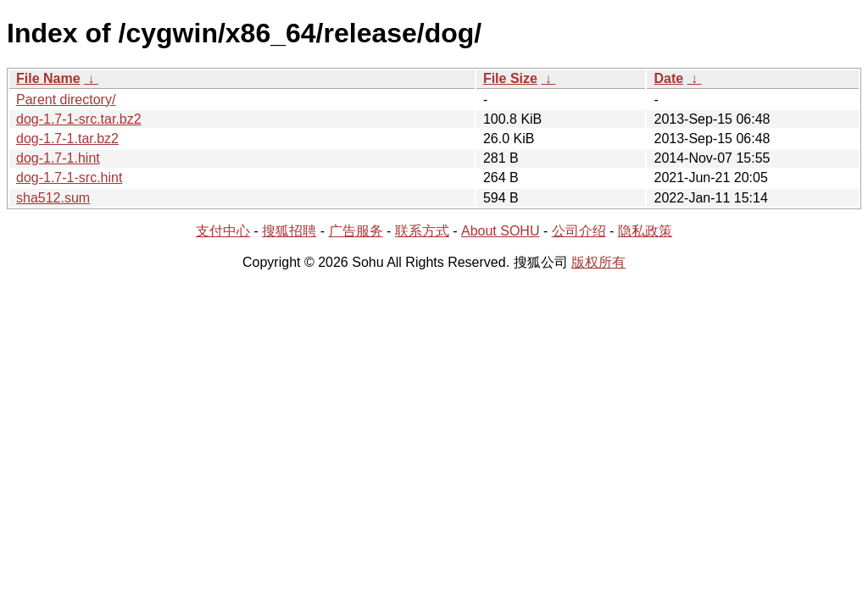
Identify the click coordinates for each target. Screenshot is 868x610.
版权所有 (598, 262)
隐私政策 (645, 231)
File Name (48, 78)
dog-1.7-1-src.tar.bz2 (79, 119)
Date (668, 78)
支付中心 (223, 231)
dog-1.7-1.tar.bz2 (67, 139)
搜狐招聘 (289, 231)
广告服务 (356, 231)
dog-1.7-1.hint (58, 158)
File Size (510, 78)
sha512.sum (53, 198)
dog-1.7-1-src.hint (69, 177)
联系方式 (422, 231)
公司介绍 (579, 231)
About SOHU (500, 231)
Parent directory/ (66, 100)
